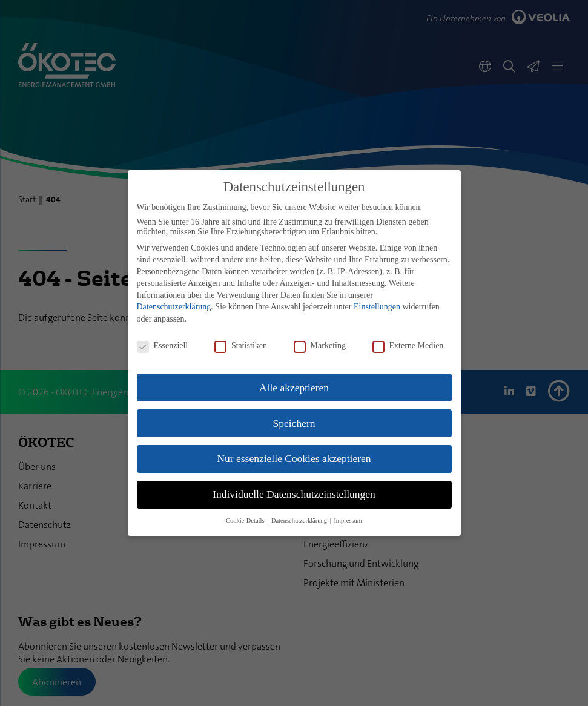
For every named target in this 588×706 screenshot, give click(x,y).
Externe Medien (408, 346)
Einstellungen (377, 307)
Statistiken (241, 346)
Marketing (320, 346)
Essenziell (163, 346)
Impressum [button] (348, 520)
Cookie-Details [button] (246, 520)
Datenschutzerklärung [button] (300, 520)
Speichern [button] (294, 423)
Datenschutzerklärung (174, 307)
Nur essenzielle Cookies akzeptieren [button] (294, 458)
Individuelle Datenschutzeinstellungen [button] (294, 494)
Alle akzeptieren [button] (294, 388)
